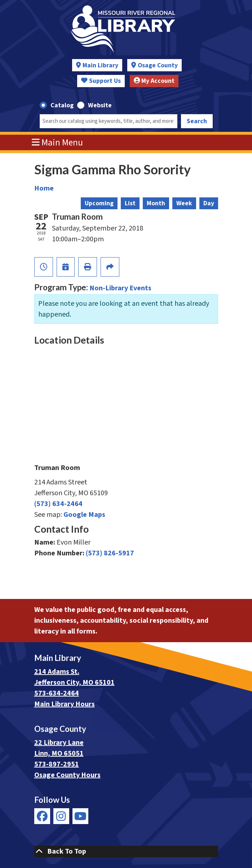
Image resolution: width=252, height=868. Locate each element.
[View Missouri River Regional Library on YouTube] (80, 816)
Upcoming (99, 203)
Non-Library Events (120, 288)
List (130, 203)
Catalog (62, 105)
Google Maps (84, 515)
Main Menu (57, 143)
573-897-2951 (57, 764)
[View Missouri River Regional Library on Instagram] (61, 816)
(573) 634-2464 (58, 504)
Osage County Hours (67, 775)
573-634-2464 (57, 693)
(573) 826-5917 (110, 553)
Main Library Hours (65, 704)
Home (44, 188)
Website (100, 105)
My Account (154, 81)
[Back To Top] (126, 851)
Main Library (100, 65)
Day (209, 203)
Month (156, 203)
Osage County (158, 65)
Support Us (101, 81)
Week (184, 203)
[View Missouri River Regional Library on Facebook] (42, 816)
